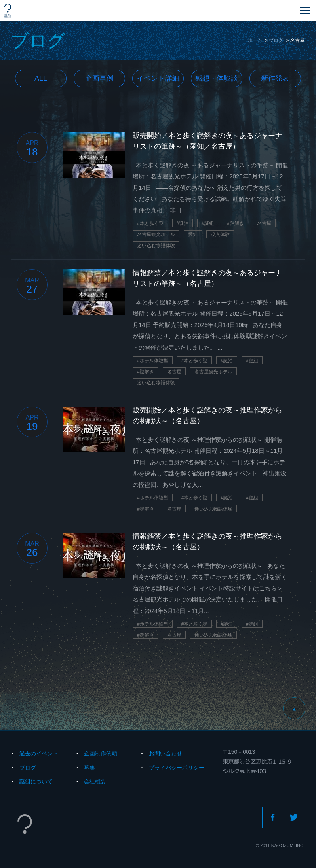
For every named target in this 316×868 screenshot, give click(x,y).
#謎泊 (183, 223)
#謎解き (235, 223)
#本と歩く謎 (150, 223)
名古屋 (264, 223)
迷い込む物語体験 (156, 246)
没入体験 (220, 234)
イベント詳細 (158, 78)
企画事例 (99, 78)
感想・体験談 (217, 78)
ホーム (255, 40)
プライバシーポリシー (177, 768)
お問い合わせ (166, 753)
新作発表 (275, 78)
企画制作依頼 (101, 753)
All (41, 78)
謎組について (36, 781)
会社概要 (95, 781)
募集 (89, 768)
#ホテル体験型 (153, 361)
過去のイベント (39, 753)
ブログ (276, 40)
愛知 (193, 234)
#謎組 (208, 223)
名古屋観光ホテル (156, 234)
